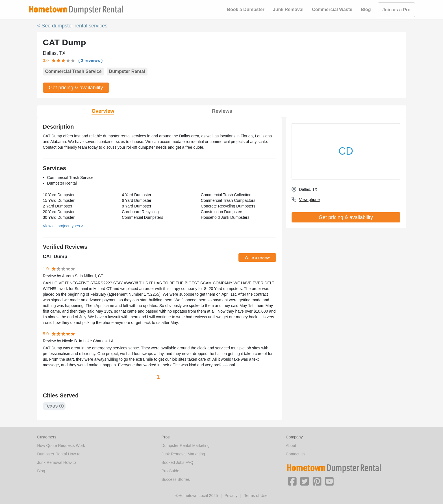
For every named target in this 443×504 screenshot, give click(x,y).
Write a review (257, 258)
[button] (292, 481)
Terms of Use (256, 496)
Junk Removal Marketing (183, 454)
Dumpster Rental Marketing (186, 445)
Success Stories (176, 479)
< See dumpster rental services (72, 26)
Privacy (231, 496)
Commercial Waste (332, 9)
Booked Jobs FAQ (178, 462)
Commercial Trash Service (73, 71)
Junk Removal (288, 9)
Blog (366, 9)
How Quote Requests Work (61, 445)
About (291, 445)
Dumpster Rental (127, 71)
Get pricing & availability (76, 88)
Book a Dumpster (246, 9)
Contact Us (296, 454)
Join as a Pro (396, 10)
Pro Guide (171, 471)
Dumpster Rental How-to (59, 454)
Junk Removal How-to (57, 462)
